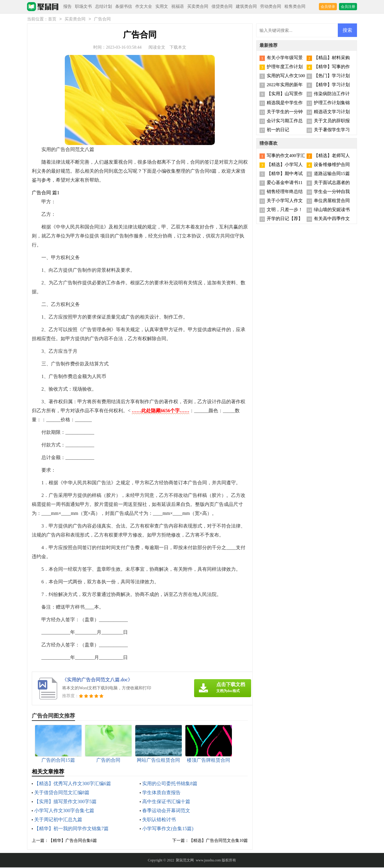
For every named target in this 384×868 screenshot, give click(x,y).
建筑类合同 (246, 6)
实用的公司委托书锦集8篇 (170, 784)
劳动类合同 (271, 6)
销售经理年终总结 (285, 192)
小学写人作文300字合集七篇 (64, 811)
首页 (52, 20)
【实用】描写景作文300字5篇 (65, 802)
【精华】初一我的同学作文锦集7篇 (71, 829)
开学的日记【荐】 (285, 219)
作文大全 (144, 6)
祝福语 (178, 6)
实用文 (162, 6)
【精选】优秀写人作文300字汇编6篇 (73, 784)
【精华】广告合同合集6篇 (73, 841)
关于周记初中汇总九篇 (58, 820)
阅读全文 (157, 48)
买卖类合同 (198, 6)
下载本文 (178, 48)
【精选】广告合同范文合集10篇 (218, 841)
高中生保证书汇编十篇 (166, 802)
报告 (67, 6)
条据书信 (124, 6)
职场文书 (83, 6)
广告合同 (102, 20)
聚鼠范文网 (185, 861)
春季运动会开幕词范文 (166, 811)
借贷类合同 (222, 6)
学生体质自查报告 (161, 793)
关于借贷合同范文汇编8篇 (62, 793)
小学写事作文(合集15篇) (168, 829)
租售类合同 (295, 6)
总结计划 (103, 6)
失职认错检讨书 (159, 820)
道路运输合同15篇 (332, 174)
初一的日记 (278, 130)
